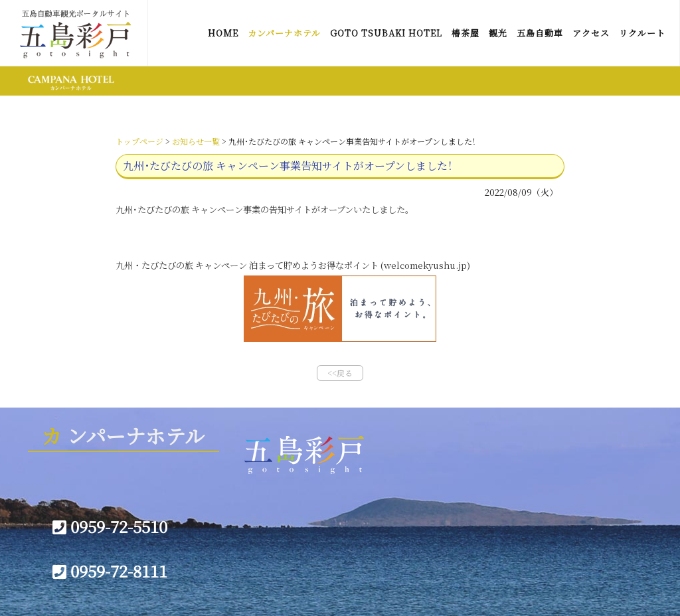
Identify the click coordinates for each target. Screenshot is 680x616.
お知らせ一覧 (196, 141)
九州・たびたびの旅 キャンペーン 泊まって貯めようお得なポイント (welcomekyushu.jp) (293, 265)
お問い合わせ (283, 540)
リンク (269, 501)
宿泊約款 (414, 520)
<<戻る (340, 373)
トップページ (139, 141)
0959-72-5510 (110, 526)
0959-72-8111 (110, 571)
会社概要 (414, 501)
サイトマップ (282, 520)
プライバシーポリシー (301, 559)
